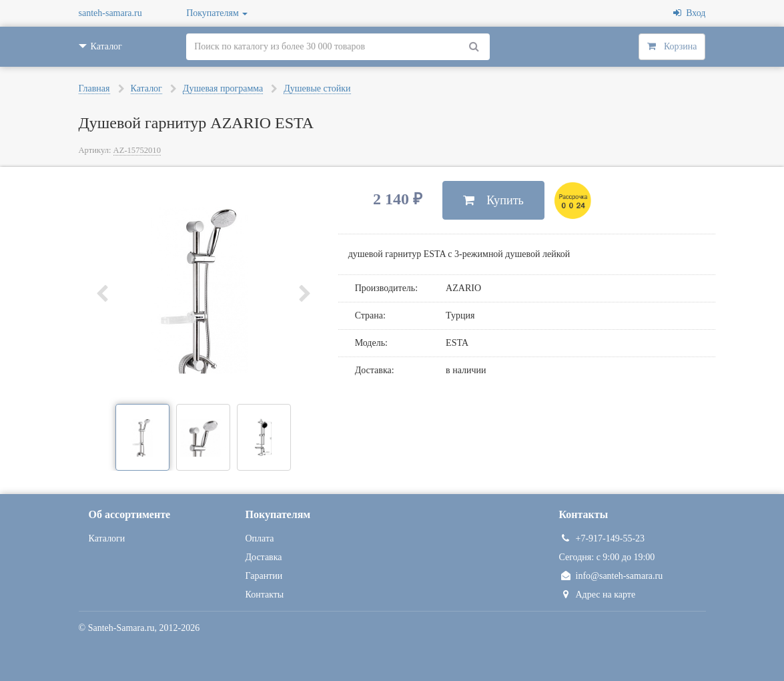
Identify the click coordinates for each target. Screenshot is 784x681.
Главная (94, 88)
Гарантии (264, 576)
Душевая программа (223, 88)
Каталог (146, 88)
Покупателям (217, 13)
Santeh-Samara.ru (121, 628)
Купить (493, 200)
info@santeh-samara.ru (611, 576)
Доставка (264, 557)
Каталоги (107, 538)
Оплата (260, 538)
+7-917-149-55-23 (602, 538)
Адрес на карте (598, 595)
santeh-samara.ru (110, 13)
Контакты (265, 595)
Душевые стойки (317, 88)
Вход (689, 13)
